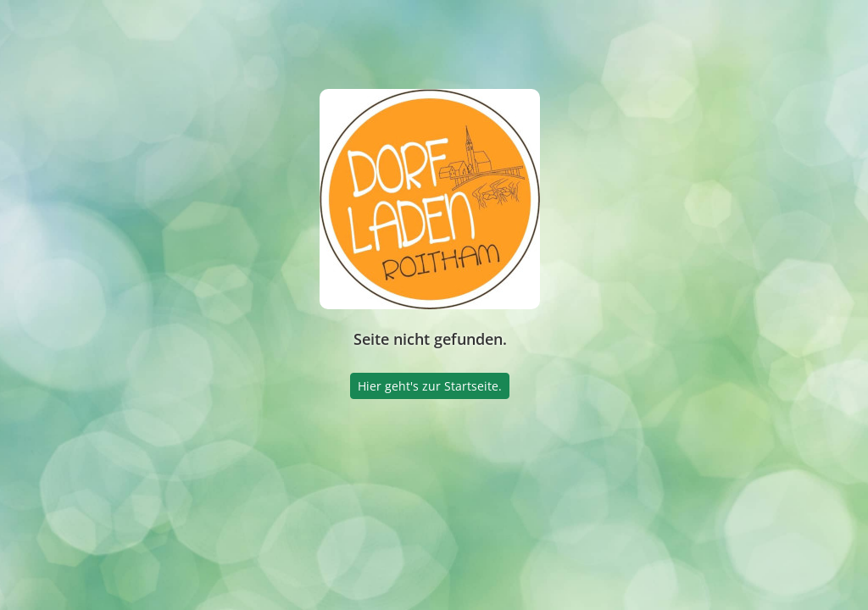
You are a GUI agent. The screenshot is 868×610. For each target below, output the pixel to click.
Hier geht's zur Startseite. (430, 386)
